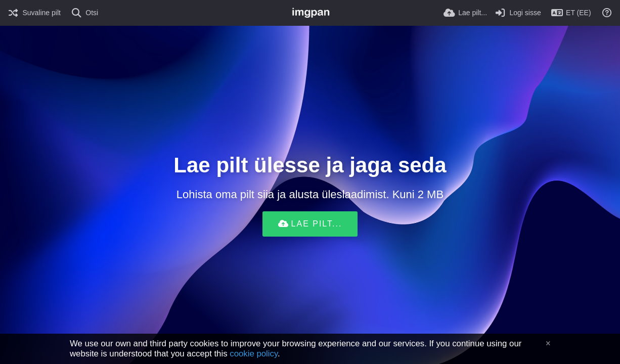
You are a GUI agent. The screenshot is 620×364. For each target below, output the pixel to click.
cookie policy (254, 354)
